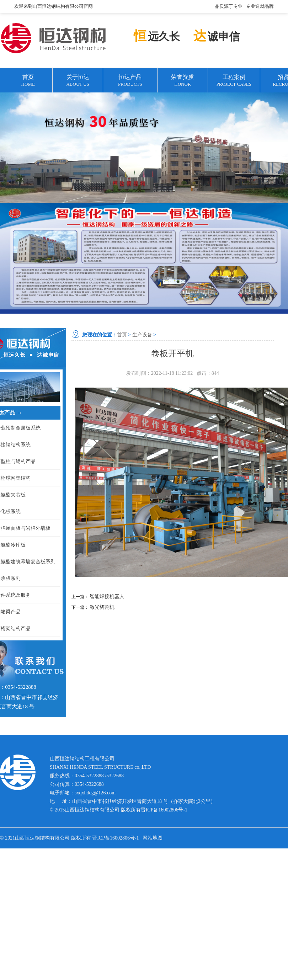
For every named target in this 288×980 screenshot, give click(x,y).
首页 (28, 81)
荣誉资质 (183, 81)
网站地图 (153, 838)
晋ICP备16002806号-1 (164, 810)
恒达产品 (130, 81)
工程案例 (234, 81)
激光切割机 (102, 607)
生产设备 (142, 335)
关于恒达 (78, 81)
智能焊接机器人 (107, 596)
